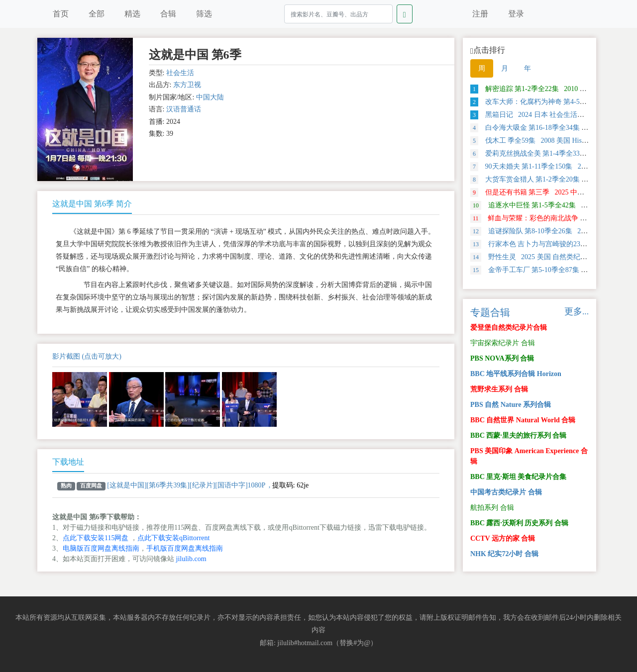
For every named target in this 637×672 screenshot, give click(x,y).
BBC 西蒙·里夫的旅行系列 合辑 (518, 435)
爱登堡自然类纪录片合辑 (509, 328)
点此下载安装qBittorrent (173, 538)
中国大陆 (210, 97)
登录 (516, 14)
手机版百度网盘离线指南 (185, 548)
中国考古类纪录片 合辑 (506, 492)
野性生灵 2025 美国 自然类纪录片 (532, 257)
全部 (97, 14)
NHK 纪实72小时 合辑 (504, 554)
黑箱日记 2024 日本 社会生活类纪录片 (538, 115)
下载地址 (68, 462)
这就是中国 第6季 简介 (92, 204)
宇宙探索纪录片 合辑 (503, 343)
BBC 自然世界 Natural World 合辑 (523, 420)
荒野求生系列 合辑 (499, 389)
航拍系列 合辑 (492, 508)
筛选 (204, 14)
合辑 (168, 14)
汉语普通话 (184, 109)
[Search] (338, 14)
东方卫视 (187, 85)
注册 (480, 14)
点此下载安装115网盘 (96, 538)
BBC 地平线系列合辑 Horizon (516, 374)
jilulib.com (191, 559)
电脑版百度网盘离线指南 (101, 548)
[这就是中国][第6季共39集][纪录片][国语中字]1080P (186, 485)
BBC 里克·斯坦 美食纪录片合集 (518, 477)
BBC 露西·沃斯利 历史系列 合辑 (519, 523)
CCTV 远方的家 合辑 (503, 538)
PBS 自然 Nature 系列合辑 (511, 405)
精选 (132, 14)
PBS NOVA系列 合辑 (502, 358)
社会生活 (180, 73)
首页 (61, 14)
